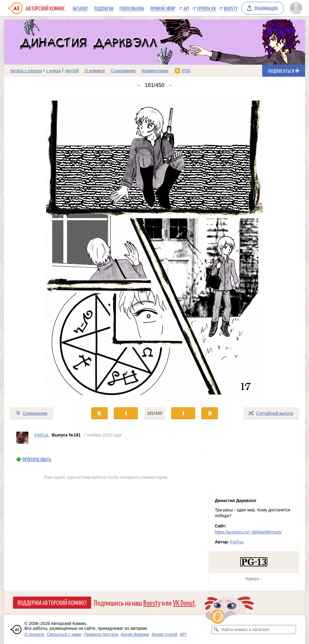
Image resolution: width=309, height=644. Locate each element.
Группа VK (206, 8)
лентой (72, 71)
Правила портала (101, 634)
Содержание (123, 71)
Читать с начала (26, 71)
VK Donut (184, 602)
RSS (186, 71)
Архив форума (135, 634)
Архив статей (164, 634)
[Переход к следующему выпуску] (154, 248)
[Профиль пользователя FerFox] (22, 438)
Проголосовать (37, 459)
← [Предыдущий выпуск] (139, 85)
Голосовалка (132, 8)
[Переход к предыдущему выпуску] (42, 248)
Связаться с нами (64, 634)
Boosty (231, 8)
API (186, 8)
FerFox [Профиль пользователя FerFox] (42, 435)
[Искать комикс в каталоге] (216, 630)
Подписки (104, 8)
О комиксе (95, 71)
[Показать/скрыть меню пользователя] (296, 8)
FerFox (237, 542)
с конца (54, 71)
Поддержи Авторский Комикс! (52, 602)
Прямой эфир (163, 8)
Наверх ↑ (254, 579)
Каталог (80, 8)
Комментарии (155, 71)
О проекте (34, 634)
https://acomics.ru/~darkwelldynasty (248, 532)
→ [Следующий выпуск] (170, 85)
